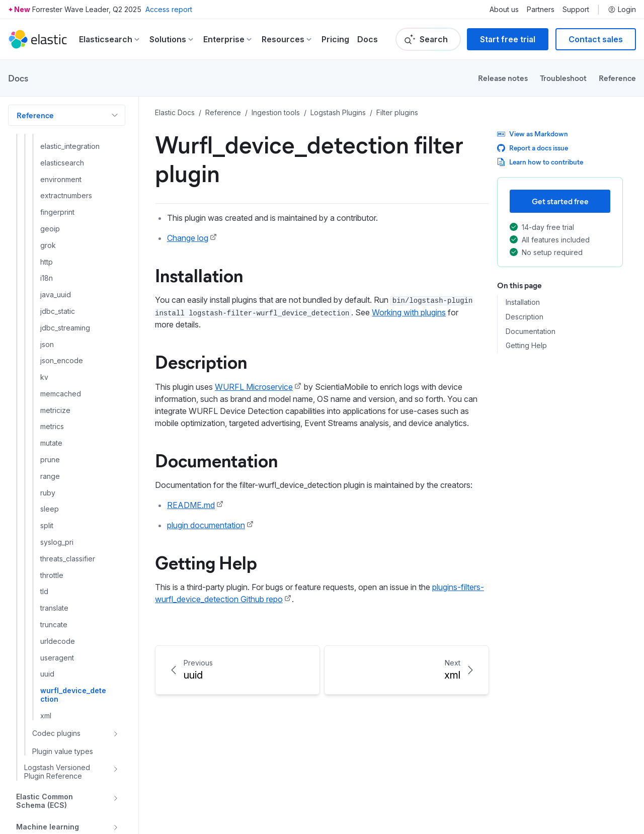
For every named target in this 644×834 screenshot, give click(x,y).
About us (504, 10)
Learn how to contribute (540, 162)
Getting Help (206, 562)
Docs (368, 39)
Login (622, 10)
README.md (191, 505)
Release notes (503, 78)
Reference (617, 78)
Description (201, 361)
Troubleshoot (563, 78)
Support (576, 10)
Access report (169, 9)
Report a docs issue (533, 148)
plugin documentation (206, 525)
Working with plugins (409, 312)
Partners (541, 10)
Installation (199, 275)
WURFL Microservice (254, 387)
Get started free (560, 201)
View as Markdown (533, 134)
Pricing (335, 39)
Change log (188, 238)
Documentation (216, 460)
